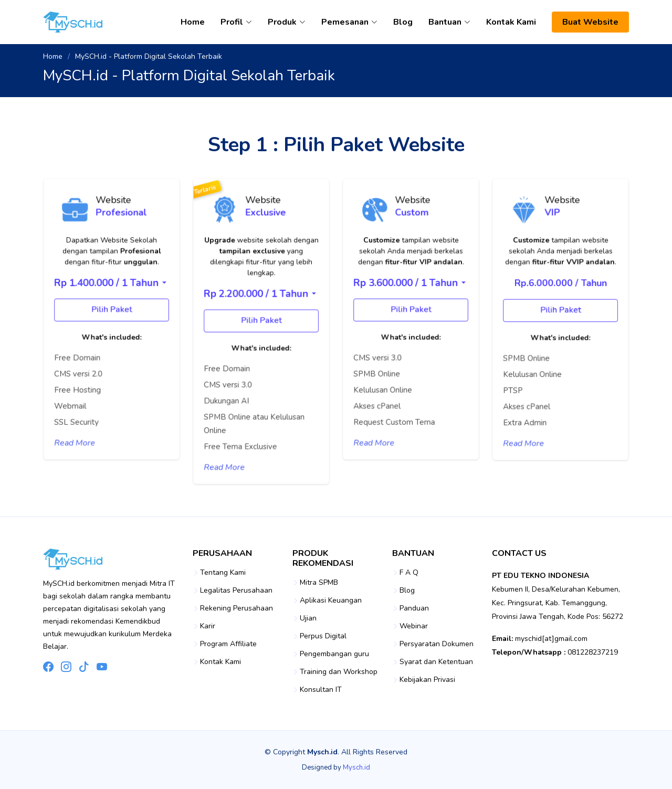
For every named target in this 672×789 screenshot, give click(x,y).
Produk (287, 22)
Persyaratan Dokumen (437, 644)
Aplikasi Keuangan (331, 601)
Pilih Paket (111, 318)
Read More (78, 439)
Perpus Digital (323, 636)
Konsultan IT (321, 690)
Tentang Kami (223, 573)
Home (193, 22)
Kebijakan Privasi (427, 680)
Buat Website (590, 22)
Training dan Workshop (339, 672)
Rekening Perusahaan (237, 608)
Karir (208, 626)
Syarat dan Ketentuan (436, 662)
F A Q (409, 573)
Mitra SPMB (319, 583)
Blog (403, 22)
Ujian (308, 618)
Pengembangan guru (334, 654)
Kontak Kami (511, 22)
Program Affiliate (228, 644)
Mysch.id (356, 767)
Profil (236, 22)
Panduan (414, 608)
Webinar (414, 626)
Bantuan (449, 22)
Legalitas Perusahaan (236, 591)
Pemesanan (349, 22)
